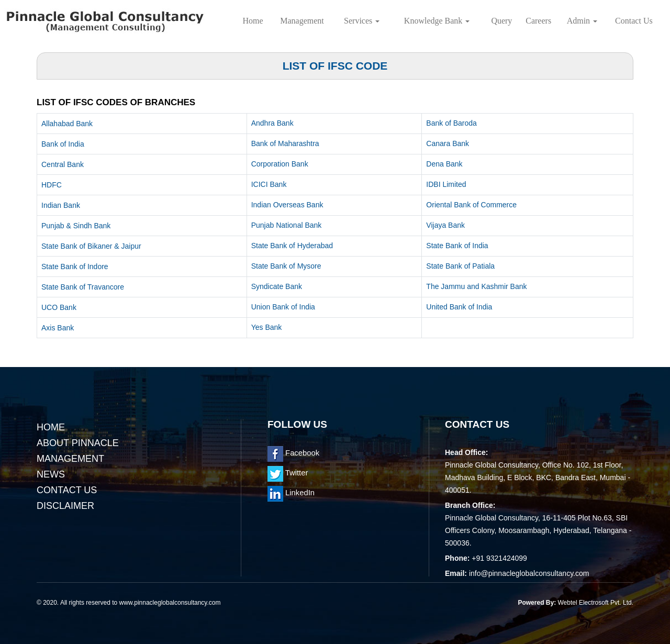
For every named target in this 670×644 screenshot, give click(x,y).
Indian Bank (61, 205)
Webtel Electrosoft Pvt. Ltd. (595, 603)
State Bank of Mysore (286, 266)
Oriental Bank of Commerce (471, 205)
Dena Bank (444, 164)
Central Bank (63, 164)
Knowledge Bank (437, 21)
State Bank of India (457, 246)
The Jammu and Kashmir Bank (476, 286)
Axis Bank (58, 328)
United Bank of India (459, 307)
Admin (582, 21)
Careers (538, 21)
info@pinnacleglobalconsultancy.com (529, 573)
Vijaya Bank (445, 225)
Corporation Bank (280, 164)
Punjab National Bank (287, 225)
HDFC (52, 185)
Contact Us (634, 21)
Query (501, 21)
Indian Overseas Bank (287, 205)
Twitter (288, 473)
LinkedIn (291, 493)
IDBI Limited (446, 184)
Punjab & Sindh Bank (76, 226)
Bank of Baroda (451, 123)
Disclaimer (65, 506)
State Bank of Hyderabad (292, 246)
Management (302, 21)
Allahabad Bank (67, 124)
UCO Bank (59, 307)
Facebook (293, 453)
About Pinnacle (78, 443)
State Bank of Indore (75, 267)
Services (362, 21)
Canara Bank (448, 143)
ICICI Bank (269, 184)
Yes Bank (267, 327)
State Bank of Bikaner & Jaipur (91, 246)
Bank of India (63, 144)
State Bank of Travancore (83, 287)
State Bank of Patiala (460, 266)
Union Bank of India (283, 307)
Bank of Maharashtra (285, 143)
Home (253, 21)
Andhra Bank (272, 123)
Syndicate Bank (277, 286)
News (51, 474)
